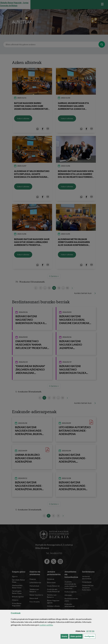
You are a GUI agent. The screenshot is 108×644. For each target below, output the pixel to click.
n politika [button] (46, 625)
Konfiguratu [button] (90, 636)
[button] (87, 631)
